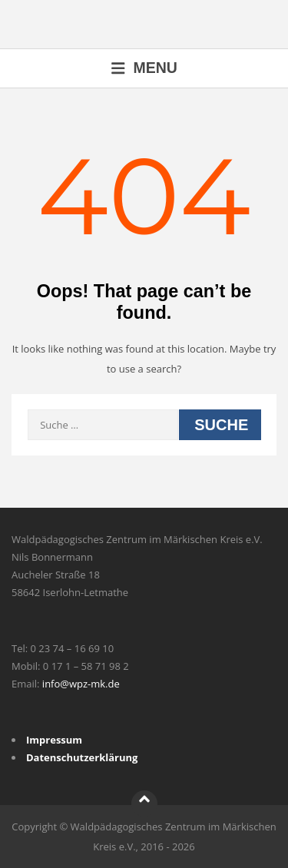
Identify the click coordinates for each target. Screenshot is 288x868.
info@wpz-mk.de (81, 684)
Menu (144, 68)
